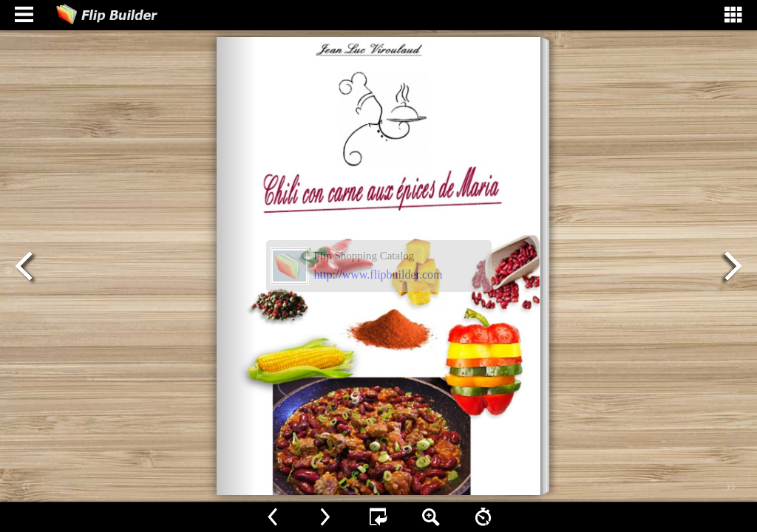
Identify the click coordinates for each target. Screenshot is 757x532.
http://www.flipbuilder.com (378, 274)
